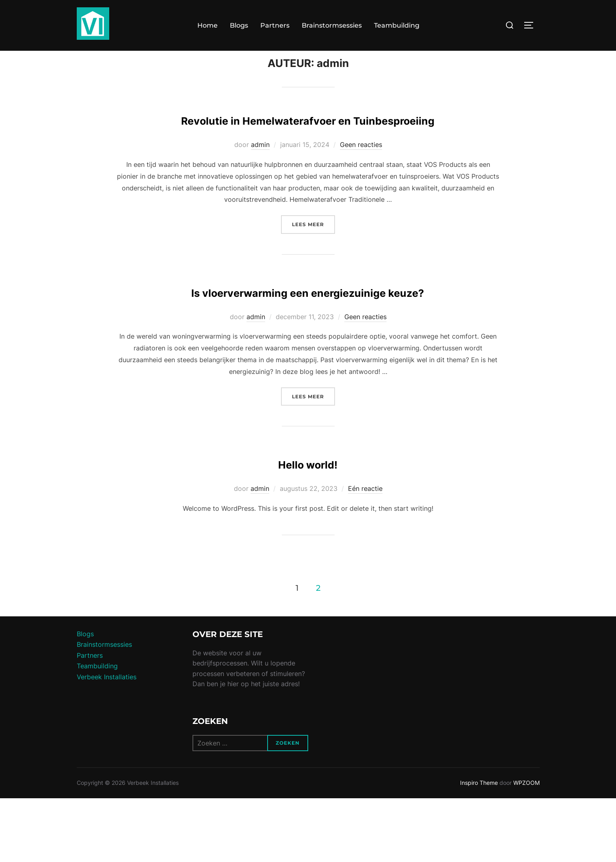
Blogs (239, 25)
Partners (275, 25)
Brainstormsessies (332, 25)
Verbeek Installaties (107, 740)
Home (207, 25)
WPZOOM (526, 846)
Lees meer (313, 263)
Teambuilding (397, 25)
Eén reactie (365, 552)
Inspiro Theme (479, 846)
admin (260, 184)
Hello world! (308, 526)
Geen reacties (361, 184)
